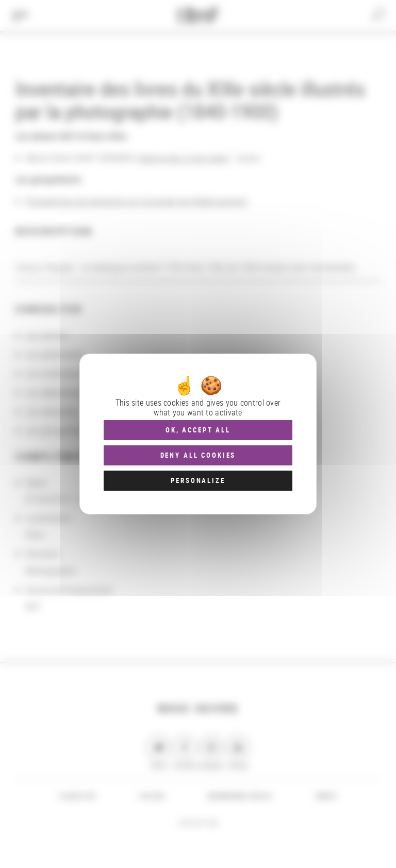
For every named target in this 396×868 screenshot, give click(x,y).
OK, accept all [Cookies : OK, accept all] (198, 430)
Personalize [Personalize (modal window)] (198, 480)
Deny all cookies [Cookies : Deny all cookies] (198, 455)
